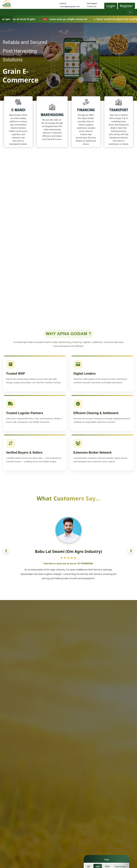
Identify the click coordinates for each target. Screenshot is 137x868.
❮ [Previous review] (6, 550)
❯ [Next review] (131, 550)
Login (111, 6)
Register (126, 6)
